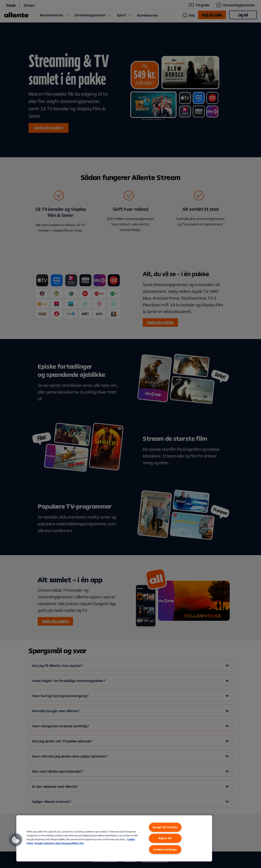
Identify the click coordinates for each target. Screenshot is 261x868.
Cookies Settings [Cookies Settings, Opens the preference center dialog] (165, 849)
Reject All (165, 838)
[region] (114, 838)
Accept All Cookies (165, 827)
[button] (16, 840)
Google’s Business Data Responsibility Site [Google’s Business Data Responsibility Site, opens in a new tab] (59, 843)
